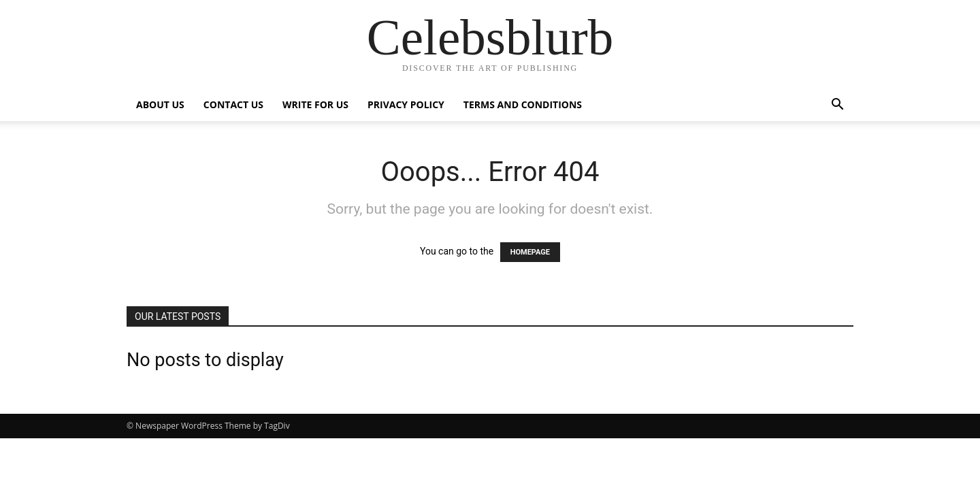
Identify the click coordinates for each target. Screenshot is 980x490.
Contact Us (233, 104)
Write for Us (315, 104)
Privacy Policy (406, 104)
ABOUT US (160, 104)
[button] (837, 106)
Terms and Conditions (523, 104)
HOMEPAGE (530, 252)
